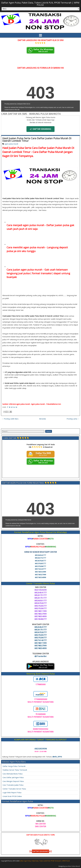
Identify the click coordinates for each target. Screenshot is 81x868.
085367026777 (41, 561)
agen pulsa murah (11, 144)
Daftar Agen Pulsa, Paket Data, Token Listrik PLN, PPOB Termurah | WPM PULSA (40, 4)
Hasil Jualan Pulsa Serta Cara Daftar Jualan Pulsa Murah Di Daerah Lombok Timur (37, 139)
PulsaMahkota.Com (54, 404)
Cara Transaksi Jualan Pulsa (13, 785)
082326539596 (40, 749)
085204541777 (41, 555)
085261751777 (41, 558)
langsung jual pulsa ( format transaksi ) (30, 273)
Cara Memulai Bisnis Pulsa (13, 774)
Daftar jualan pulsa (58, 225)
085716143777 (41, 569)
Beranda (43, 419)
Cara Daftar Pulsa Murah (48, 152)
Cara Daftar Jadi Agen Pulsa (13, 777)
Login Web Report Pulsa (12, 792)
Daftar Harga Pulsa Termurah (14, 766)
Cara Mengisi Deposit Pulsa (13, 781)
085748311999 (40, 572)
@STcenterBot (40, 656)
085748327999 (41, 575)
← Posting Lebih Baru (10, 419)
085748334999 (41, 577)
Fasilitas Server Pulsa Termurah (15, 770)
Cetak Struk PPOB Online (12, 796)
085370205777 (41, 563)
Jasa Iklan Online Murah (73, 866)
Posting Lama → (73, 419)
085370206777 (41, 566)
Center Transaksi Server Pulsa (14, 789)
